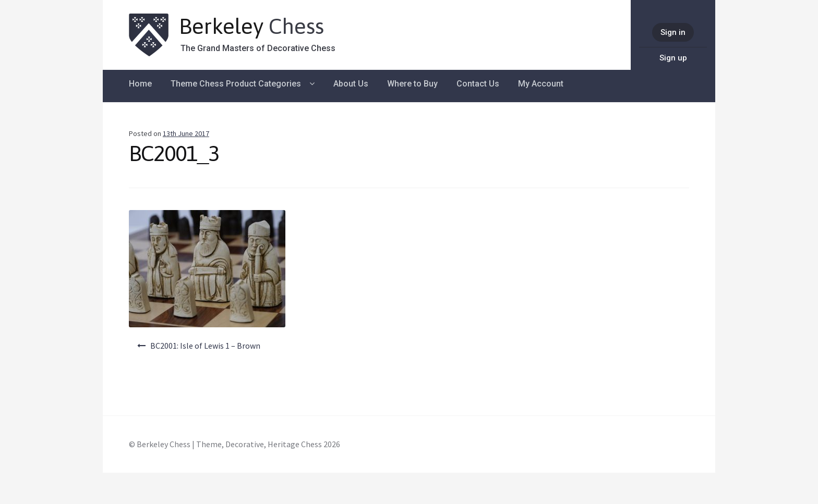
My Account (541, 84)
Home (140, 84)
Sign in (673, 32)
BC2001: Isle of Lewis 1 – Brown (205, 346)
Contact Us (478, 84)
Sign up (673, 58)
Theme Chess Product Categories (236, 84)
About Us (351, 84)
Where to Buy (412, 84)
